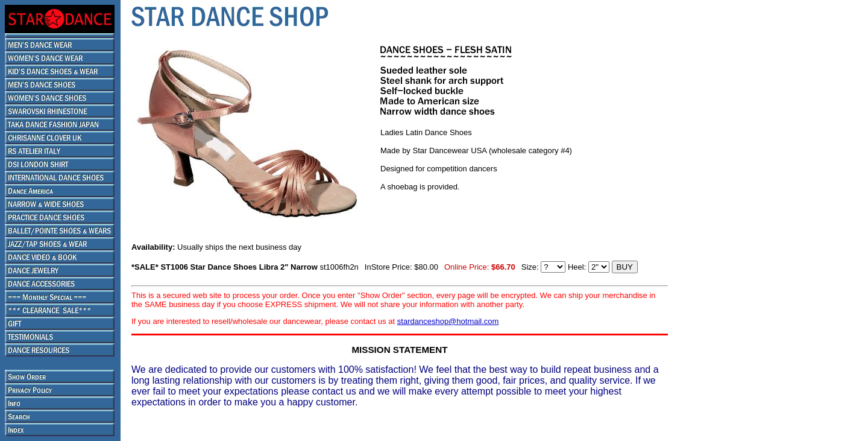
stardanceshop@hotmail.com (448, 321)
